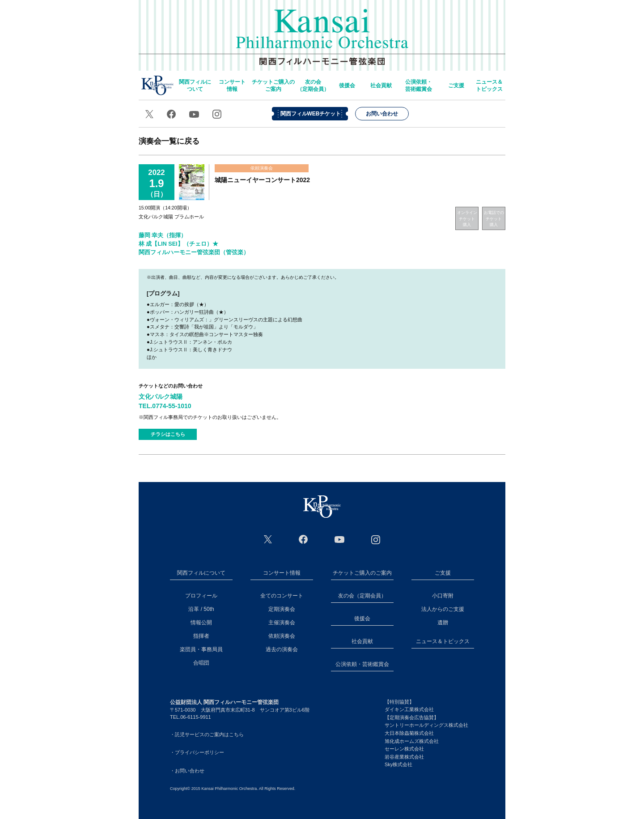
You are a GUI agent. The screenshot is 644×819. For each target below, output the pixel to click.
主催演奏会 (282, 623)
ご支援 (456, 85)
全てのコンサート (282, 596)
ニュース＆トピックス (489, 85)
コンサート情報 (232, 85)
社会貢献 (381, 85)
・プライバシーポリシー (197, 752)
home (157, 85)
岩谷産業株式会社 (404, 757)
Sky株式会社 (398, 764)
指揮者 (201, 636)
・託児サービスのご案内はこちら (207, 734)
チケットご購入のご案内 (273, 85)
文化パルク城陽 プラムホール (171, 217)
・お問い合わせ (187, 771)
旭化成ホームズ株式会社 (412, 741)
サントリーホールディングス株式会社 (426, 725)
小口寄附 (443, 596)
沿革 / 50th (201, 609)
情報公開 (201, 623)
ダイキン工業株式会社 (409, 709)
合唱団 (201, 663)
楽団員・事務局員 (201, 649)
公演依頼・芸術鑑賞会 (419, 85)
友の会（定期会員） (313, 85)
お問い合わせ (382, 114)
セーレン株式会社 (404, 749)
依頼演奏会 (282, 636)
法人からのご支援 (443, 609)
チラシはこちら (168, 434)
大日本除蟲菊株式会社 (409, 733)
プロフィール (201, 596)
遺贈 (443, 623)
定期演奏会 (282, 609)
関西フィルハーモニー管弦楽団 (322, 31)
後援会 (347, 85)
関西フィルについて (195, 85)
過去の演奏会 (282, 649)
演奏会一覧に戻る (169, 141)
